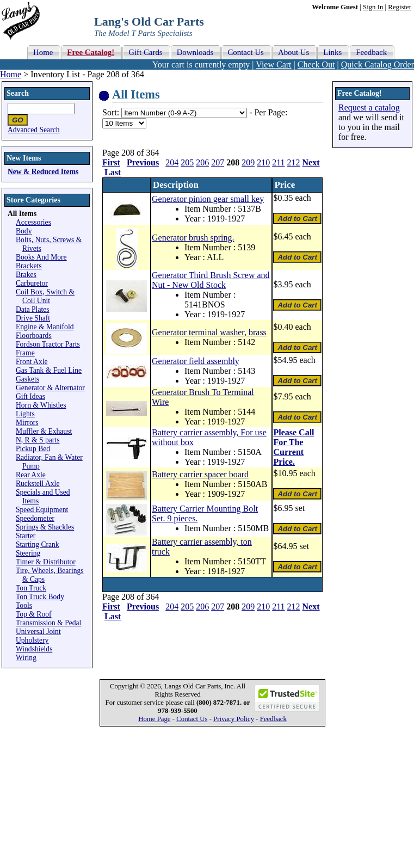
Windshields (34, 649)
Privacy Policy (234, 719)
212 (294, 162)
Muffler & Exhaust (44, 431)
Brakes (26, 275)
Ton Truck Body (40, 597)
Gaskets (27, 379)
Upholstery (32, 640)
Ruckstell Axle (38, 484)
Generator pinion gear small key (208, 199)
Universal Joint (38, 632)
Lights (25, 414)
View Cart (273, 64)
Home (11, 74)
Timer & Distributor (46, 562)
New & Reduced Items (43, 172)
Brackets (29, 266)
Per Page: (271, 112)
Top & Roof (34, 614)
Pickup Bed (33, 449)
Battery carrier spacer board (200, 474)
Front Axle (32, 362)
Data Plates (33, 309)
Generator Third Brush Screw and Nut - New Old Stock (211, 280)
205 (187, 162)
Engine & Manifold (45, 327)
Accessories (33, 222)
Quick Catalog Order (378, 64)
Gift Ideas (30, 396)
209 (248, 162)
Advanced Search (34, 130)
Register (400, 7)
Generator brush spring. (193, 238)
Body (24, 231)
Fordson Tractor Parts (48, 344)
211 (278, 162)
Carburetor (32, 283)
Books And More (41, 257)
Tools (24, 605)
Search (18, 93)
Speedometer (35, 518)
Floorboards (34, 335)
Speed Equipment (42, 510)
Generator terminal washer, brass (209, 332)
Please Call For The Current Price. (293, 447)
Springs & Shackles (45, 527)
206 (202, 162)
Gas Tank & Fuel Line (49, 370)
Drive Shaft (33, 318)
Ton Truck (31, 588)
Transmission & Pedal (48, 623)
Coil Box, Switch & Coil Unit (45, 296)
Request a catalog (369, 107)
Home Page (154, 719)
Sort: (111, 112)
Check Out (316, 64)
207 (218, 162)
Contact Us (192, 719)
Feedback (273, 719)
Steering (28, 553)
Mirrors (27, 423)
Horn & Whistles (41, 405)
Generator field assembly (196, 361)
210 (263, 162)
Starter (26, 536)
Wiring (26, 658)
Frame (25, 353)
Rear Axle (31, 475)
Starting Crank (38, 544)
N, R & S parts (38, 440)
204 (172, 162)
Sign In (373, 7)
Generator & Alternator (50, 388)
